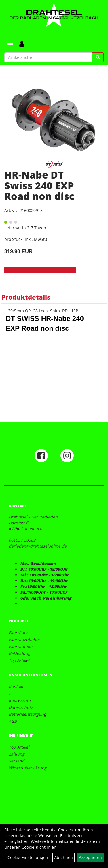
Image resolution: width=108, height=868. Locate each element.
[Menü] (10, 45)
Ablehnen (64, 857)
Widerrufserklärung (28, 768)
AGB (13, 721)
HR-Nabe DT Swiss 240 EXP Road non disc (39, 186)
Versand (17, 761)
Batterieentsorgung (27, 714)
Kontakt (16, 686)
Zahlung (17, 754)
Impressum (20, 700)
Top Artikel (19, 660)
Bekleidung (19, 653)
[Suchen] (98, 57)
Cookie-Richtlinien (39, 847)
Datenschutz (21, 707)
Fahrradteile (20, 646)
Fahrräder (18, 633)
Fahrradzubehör (24, 639)
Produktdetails (26, 297)
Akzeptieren (90, 857)
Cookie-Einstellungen (28, 857)
